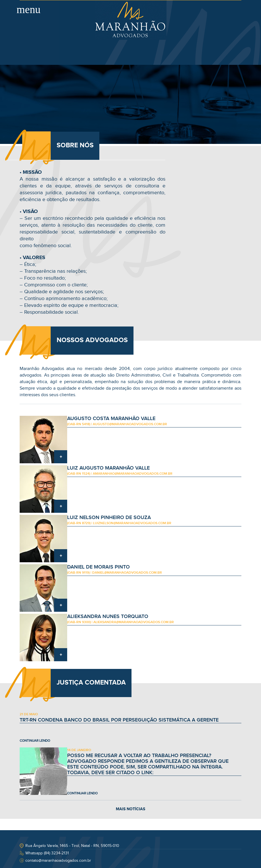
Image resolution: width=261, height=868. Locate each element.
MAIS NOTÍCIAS (130, 809)
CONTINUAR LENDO (35, 741)
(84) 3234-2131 (56, 853)
